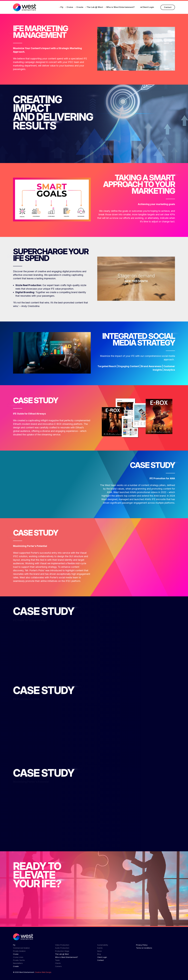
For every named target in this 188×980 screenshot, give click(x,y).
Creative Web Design (43, 972)
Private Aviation (19, 951)
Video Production (62, 945)
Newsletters (18, 963)
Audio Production (62, 948)
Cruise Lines (18, 957)
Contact (168, 7)
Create (80, 7)
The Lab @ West (95, 7)
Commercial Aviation (21, 948)
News (100, 951)
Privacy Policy (142, 945)
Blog (99, 954)
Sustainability (103, 945)
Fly (62, 7)
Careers (58, 966)
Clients (58, 963)
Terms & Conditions (144, 948)
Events (100, 948)
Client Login (147, 7)
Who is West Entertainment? (120, 7)
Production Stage (62, 951)
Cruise (70, 7)
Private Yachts (19, 960)
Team (57, 960)
